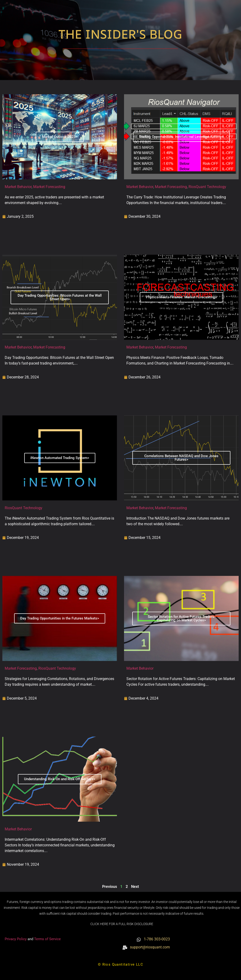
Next (135, 887)
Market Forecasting (49, 187)
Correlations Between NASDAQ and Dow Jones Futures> (181, 458)
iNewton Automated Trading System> (60, 458)
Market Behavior (18, 187)
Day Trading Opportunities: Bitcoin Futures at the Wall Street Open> (60, 297)
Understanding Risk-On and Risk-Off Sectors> (60, 779)
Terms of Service (47, 939)
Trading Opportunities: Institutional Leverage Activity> (181, 137)
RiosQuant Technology (207, 187)
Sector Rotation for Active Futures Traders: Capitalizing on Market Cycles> (181, 618)
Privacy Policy (16, 939)
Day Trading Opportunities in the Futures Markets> (60, 618)
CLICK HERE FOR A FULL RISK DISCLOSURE (122, 924)
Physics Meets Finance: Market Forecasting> (181, 297)
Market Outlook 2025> (60, 137)
